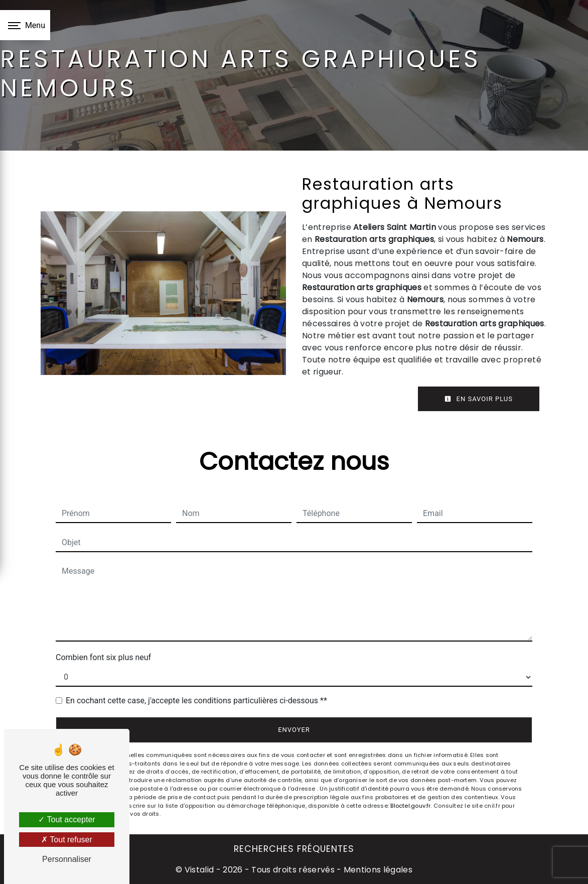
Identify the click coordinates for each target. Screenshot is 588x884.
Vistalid (199, 870)
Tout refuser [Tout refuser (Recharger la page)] (67, 840)
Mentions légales (377, 870)
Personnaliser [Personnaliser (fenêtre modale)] (67, 859)
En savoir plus (479, 399)
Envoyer (294, 730)
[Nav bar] (25, 25)
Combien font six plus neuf (103, 657)
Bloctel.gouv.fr (410, 806)
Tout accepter (66, 819)
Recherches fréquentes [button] (294, 849)
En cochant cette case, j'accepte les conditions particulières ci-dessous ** (196, 701)
